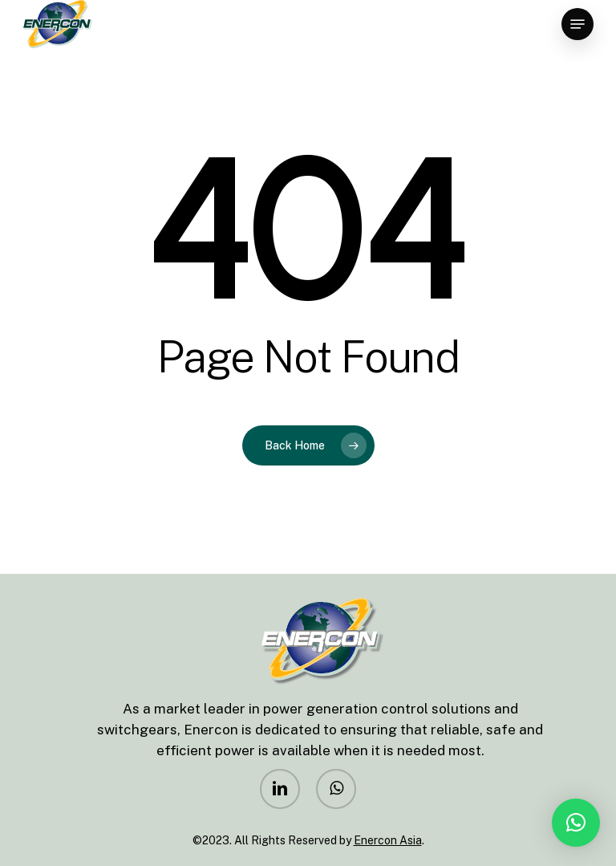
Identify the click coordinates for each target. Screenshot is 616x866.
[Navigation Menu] (577, 24)
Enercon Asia (388, 840)
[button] (576, 823)
